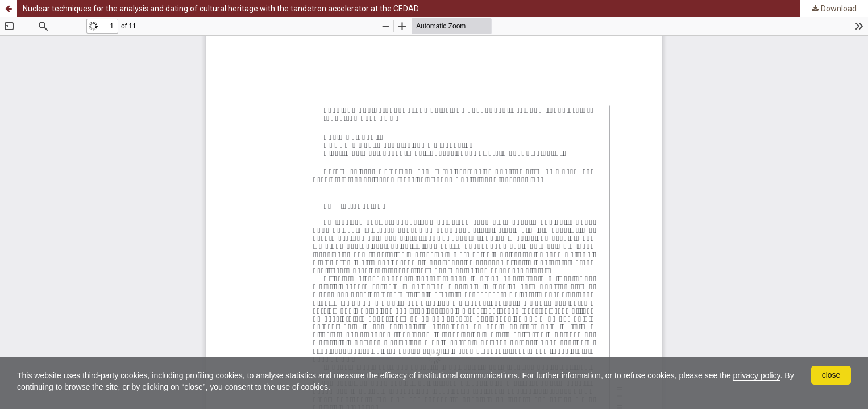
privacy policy (757, 375)
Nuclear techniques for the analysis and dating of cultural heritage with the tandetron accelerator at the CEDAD (221, 9)
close (831, 375)
